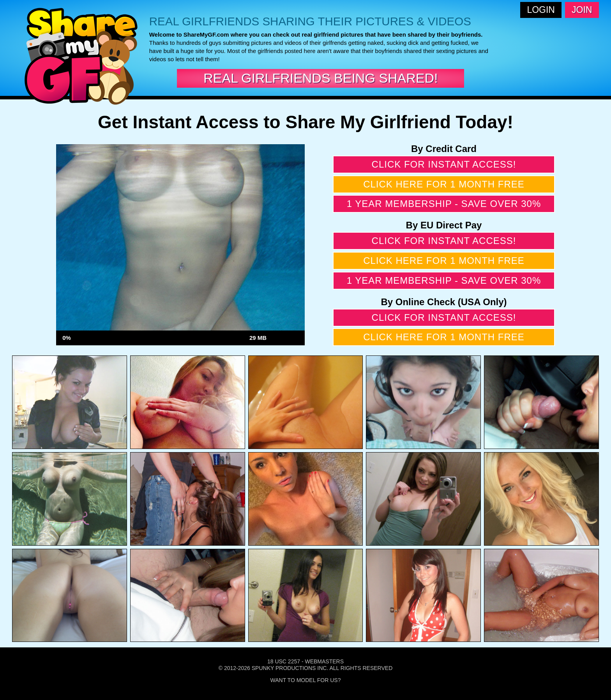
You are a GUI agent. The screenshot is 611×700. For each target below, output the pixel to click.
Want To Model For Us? (306, 680)
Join (582, 10)
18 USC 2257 (284, 661)
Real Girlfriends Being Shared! (321, 78)
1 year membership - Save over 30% (444, 204)
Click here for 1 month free (444, 184)
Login (541, 10)
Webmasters (324, 661)
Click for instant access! (444, 164)
